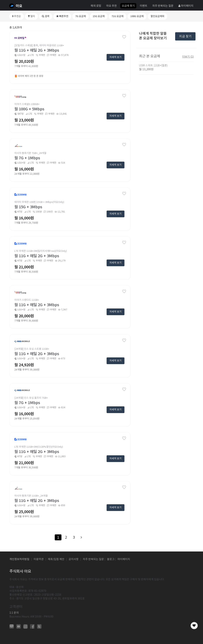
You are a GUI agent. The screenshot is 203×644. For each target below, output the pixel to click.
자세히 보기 (116, 57)
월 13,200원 (146, 69)
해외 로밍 (96, 6)
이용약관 (39, 559)
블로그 (111, 559)
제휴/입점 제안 (56, 559)
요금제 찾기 (128, 6)
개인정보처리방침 (19, 559)
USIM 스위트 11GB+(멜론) (153, 65)
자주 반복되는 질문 (163, 6)
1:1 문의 (14, 613)
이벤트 (144, 6)
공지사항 (74, 559)
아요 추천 (111, 6)
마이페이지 (186, 6)
